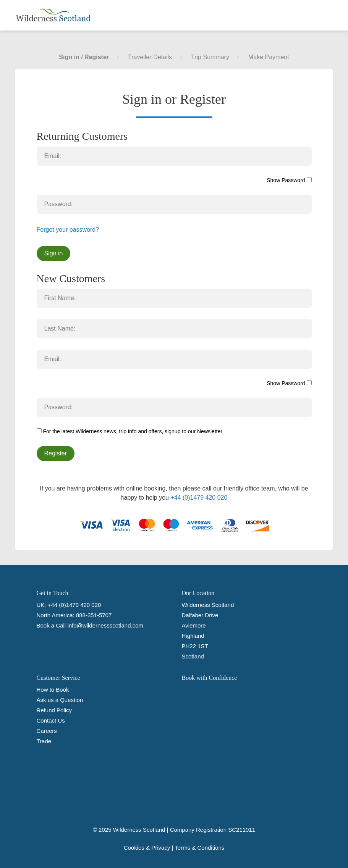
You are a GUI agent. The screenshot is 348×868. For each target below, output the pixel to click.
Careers (47, 731)
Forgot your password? (68, 230)
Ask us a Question (60, 700)
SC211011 (242, 830)
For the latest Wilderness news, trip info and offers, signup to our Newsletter (130, 431)
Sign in (54, 253)
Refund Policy (54, 710)
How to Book (53, 690)
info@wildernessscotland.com (105, 625)
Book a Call (51, 625)
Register (56, 453)
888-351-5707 (94, 615)
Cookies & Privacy (147, 848)
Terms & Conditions (199, 848)
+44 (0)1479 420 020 (199, 498)
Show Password (289, 180)
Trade (44, 741)
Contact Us (51, 720)
